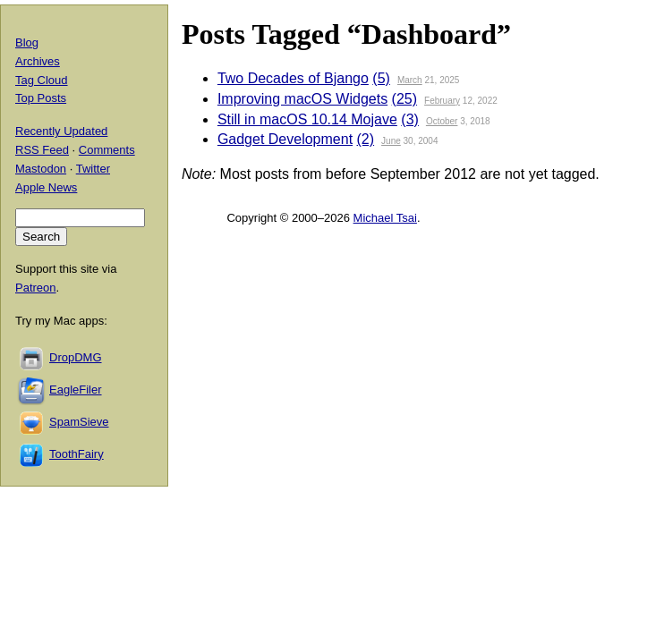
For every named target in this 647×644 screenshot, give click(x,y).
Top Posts (41, 98)
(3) (410, 119)
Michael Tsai (385, 218)
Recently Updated (61, 131)
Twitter (93, 169)
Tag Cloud (42, 80)
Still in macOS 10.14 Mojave (307, 119)
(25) (404, 99)
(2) (366, 139)
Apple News (46, 187)
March (410, 80)
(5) (381, 78)
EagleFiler (76, 390)
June (391, 141)
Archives (38, 61)
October (442, 121)
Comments (107, 150)
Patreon (36, 288)
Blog (27, 42)
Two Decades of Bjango (293, 78)
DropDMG (76, 357)
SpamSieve (79, 422)
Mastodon (41, 169)
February (442, 101)
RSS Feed (42, 150)
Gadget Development (285, 139)
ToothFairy (77, 454)
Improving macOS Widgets (302, 99)
